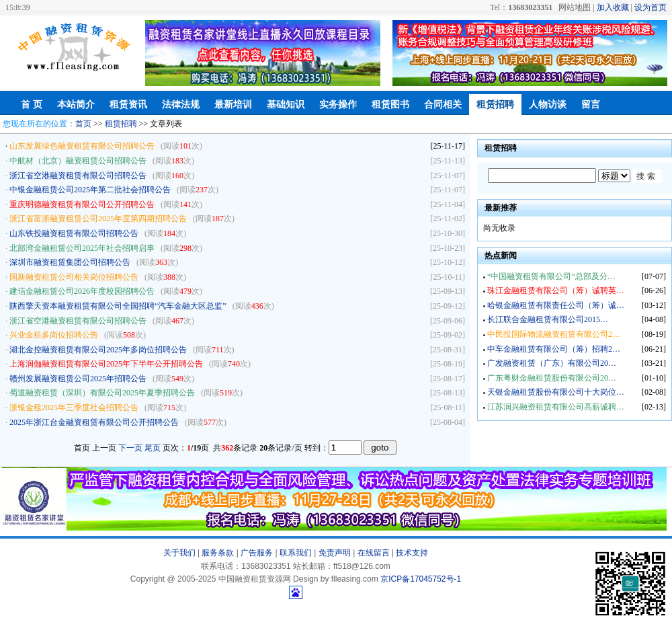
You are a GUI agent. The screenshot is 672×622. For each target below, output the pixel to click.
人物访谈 (548, 105)
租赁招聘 (495, 105)
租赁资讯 (128, 105)
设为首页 (650, 7)
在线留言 (374, 553)
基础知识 (286, 105)
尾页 (153, 448)
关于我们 (179, 553)
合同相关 (443, 105)
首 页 (32, 105)
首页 (83, 124)
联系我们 (296, 553)
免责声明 (335, 553)
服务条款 (218, 553)
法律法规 (181, 105)
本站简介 (76, 105)
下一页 (130, 448)
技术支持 (412, 553)
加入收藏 (613, 7)
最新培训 (233, 105)
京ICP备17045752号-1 (421, 579)
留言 (591, 105)
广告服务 (257, 553)
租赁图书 (390, 105)
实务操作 (338, 105)
